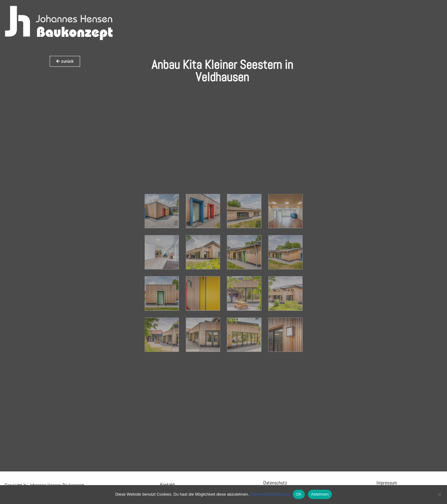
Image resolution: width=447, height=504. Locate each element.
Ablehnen (320, 494)
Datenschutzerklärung (270, 494)
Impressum (387, 483)
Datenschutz (275, 483)
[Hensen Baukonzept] (59, 23)
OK (299, 494)
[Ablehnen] (439, 494)
